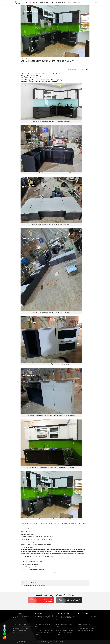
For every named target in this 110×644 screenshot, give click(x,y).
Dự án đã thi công (56, 2)
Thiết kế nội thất (44, 2)
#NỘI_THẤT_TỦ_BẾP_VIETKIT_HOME (42, 556)
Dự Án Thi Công (82, 616)
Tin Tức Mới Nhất (92, 616)
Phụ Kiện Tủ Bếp (76, 2)
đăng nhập (31, 585)
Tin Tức (64, 2)
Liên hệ (69, 2)
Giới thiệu (35, 2)
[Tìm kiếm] (96, 2)
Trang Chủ (28, 2)
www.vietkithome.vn (27, 547)
